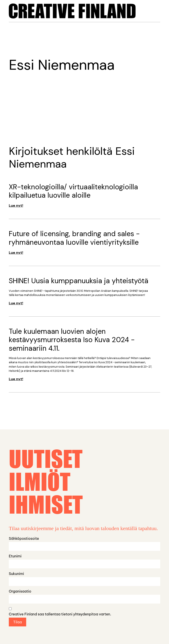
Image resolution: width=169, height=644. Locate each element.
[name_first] (84, 564)
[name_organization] (84, 599)
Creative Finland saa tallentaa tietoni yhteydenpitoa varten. (60, 614)
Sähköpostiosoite (24, 538)
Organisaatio (20, 591)
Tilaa (17, 622)
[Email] (84, 546)
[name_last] (84, 582)
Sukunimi (16, 574)
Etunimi (15, 556)
